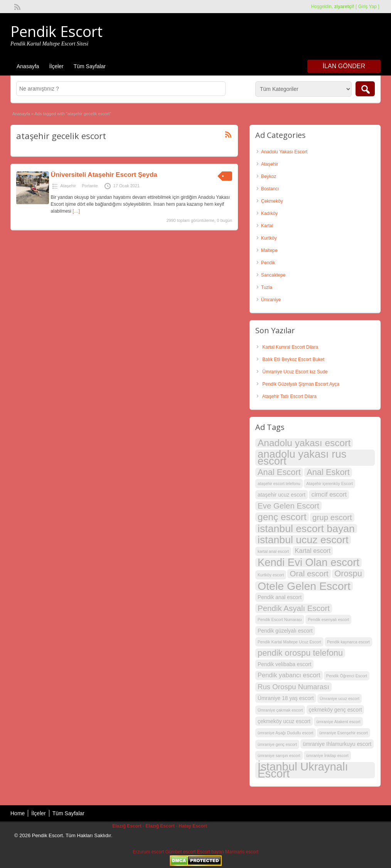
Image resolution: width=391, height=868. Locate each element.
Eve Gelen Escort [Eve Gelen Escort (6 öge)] (288, 506)
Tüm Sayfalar (90, 66)
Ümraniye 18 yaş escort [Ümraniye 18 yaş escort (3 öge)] (286, 698)
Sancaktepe (273, 275)
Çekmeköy (272, 201)
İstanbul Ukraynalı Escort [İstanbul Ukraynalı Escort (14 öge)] (303, 770)
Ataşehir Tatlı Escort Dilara (289, 396)
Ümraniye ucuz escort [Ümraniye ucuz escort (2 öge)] (340, 698)
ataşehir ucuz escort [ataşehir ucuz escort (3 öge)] (281, 495)
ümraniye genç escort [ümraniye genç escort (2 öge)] (277, 744)
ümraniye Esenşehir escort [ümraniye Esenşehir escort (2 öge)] (344, 733)
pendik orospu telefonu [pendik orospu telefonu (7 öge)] (300, 653)
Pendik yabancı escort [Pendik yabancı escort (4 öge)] (289, 675)
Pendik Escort (56, 31)
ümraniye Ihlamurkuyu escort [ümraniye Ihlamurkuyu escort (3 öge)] (337, 744)
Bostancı (270, 189)
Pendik (268, 263)
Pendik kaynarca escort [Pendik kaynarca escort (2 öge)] (348, 642)
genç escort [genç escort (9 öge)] (282, 517)
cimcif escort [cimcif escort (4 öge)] (329, 494)
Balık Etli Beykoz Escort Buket (293, 359)
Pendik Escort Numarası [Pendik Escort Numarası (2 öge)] (280, 620)
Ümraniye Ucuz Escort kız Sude (295, 372)
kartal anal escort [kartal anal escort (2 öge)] (273, 551)
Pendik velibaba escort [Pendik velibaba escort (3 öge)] (284, 664)
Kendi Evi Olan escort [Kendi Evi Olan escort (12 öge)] (308, 562)
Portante (90, 186)
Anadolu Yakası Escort (284, 152)
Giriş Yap (367, 7)
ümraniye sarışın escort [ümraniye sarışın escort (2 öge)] (279, 756)
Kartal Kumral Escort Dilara (290, 347)
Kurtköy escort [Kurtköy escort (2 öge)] (271, 575)
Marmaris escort (242, 852)
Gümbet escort (181, 852)
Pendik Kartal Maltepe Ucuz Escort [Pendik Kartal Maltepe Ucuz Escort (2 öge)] (289, 642)
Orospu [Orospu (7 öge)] (348, 574)
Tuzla (267, 287)
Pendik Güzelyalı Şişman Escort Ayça (301, 384)
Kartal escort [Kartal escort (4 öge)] (313, 551)
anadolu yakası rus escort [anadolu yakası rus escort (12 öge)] (302, 458)
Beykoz (269, 176)
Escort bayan (211, 852)
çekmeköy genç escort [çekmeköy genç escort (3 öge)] (335, 710)
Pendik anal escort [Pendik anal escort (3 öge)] (280, 597)
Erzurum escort (148, 852)
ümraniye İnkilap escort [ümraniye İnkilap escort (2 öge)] (327, 756)
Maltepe (269, 250)
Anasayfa (28, 66)
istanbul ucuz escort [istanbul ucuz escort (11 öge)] (303, 540)
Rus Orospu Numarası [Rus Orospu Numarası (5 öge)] (293, 687)
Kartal (267, 226)
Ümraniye (271, 300)
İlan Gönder (344, 66)
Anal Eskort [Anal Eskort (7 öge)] (328, 472)
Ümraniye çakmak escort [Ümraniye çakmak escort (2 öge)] (280, 710)
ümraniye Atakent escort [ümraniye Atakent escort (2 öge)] (338, 722)
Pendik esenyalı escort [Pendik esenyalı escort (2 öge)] (328, 620)
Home (18, 813)
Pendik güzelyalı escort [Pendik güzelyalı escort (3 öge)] (285, 631)
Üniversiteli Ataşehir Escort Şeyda (104, 175)
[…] (76, 211)
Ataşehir (68, 186)
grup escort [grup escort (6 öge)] (332, 517)
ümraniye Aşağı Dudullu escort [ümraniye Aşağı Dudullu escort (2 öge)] (286, 733)
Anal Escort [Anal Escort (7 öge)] (279, 472)
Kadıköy (269, 213)
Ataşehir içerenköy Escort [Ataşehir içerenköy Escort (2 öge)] (329, 484)
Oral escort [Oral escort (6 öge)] (309, 573)
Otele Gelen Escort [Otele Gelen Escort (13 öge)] (304, 586)
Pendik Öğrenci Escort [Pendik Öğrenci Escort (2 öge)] (347, 676)
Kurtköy (269, 238)
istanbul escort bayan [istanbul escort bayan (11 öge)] (306, 529)
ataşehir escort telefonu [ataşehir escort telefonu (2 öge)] (279, 484)
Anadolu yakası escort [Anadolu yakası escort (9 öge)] (304, 443)
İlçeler (56, 66)
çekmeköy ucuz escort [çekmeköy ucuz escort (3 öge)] (284, 721)
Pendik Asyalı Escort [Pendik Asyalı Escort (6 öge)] (294, 608)
